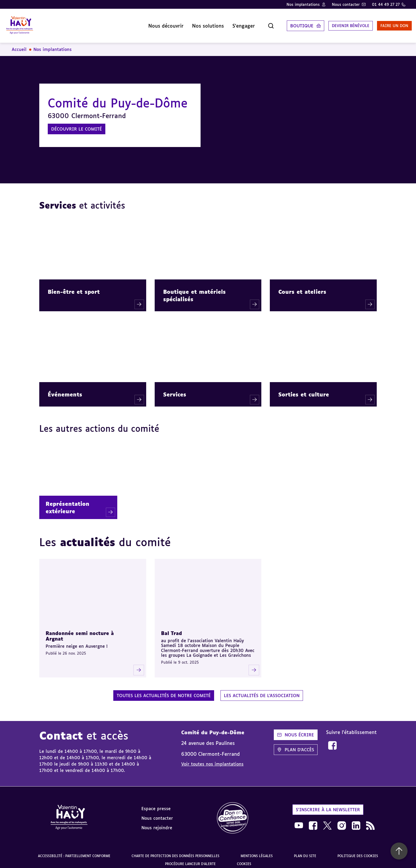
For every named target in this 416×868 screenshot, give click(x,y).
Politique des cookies (358, 852)
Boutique (286, 24)
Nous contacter (346, 4)
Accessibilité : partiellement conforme (74, 852)
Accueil (19, 45)
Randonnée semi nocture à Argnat (80, 632)
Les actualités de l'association (262, 691)
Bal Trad (172, 629)
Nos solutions (192, 24)
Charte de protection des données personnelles (175, 852)
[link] (332, 741)
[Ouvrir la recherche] (255, 24)
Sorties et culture (304, 390)
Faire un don (386, 24)
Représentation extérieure (68, 503)
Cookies (244, 860)
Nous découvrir (150, 24)
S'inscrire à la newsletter (328, 805)
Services (175, 390)
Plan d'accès (296, 745)
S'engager (228, 24)
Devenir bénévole (338, 24)
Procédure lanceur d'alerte (190, 860)
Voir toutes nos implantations (212, 760)
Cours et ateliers (302, 287)
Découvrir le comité (77, 125)
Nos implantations (303, 4)
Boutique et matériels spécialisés (194, 291)
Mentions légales (257, 852)
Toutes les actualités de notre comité (164, 691)
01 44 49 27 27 (386, 4)
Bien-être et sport (74, 287)
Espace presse (156, 804)
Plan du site (305, 852)
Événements (65, 390)
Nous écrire (296, 731)
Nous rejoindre (157, 823)
